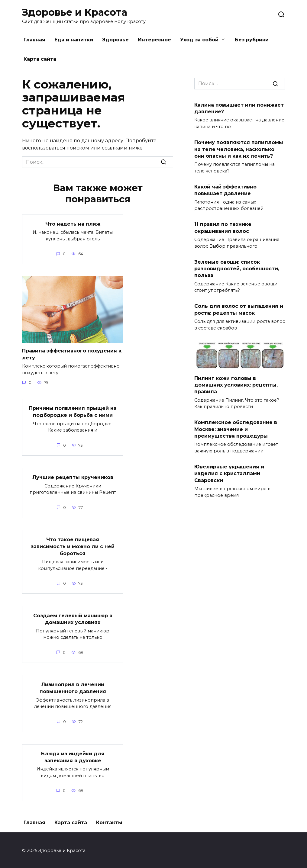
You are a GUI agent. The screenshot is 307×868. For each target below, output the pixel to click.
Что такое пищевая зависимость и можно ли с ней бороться (73, 546)
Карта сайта (40, 59)
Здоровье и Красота (75, 12)
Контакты (109, 822)
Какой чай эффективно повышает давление (225, 190)
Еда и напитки (74, 40)
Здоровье (115, 40)
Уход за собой (199, 40)
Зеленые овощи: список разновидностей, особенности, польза (237, 268)
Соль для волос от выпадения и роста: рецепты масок (239, 309)
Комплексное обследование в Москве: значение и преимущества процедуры (236, 429)
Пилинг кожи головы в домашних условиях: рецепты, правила (236, 385)
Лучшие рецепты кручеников (73, 477)
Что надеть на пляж (73, 224)
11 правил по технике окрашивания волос (223, 228)
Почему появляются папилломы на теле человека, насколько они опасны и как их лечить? (239, 149)
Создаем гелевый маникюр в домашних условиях (73, 618)
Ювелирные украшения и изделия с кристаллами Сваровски (229, 474)
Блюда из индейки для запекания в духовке (73, 756)
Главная (34, 40)
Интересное (154, 40)
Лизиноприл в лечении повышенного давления (73, 687)
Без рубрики (252, 40)
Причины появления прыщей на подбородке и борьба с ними (73, 411)
